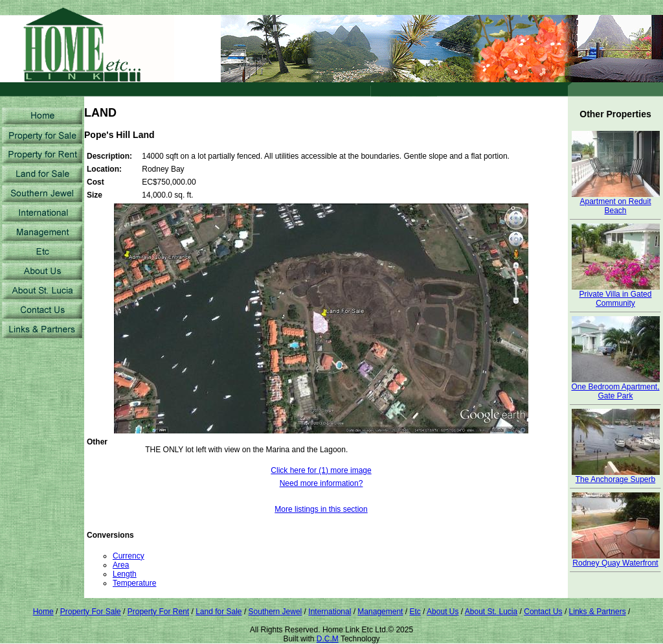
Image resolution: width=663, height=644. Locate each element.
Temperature (134, 583)
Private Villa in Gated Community (616, 295)
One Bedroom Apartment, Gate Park (615, 388)
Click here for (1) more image (321, 470)
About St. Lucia (491, 612)
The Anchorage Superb (616, 476)
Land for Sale (219, 612)
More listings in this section (321, 509)
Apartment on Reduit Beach (616, 202)
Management (380, 612)
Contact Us (543, 612)
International (330, 612)
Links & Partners (598, 612)
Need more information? (321, 483)
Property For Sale (91, 612)
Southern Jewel (275, 612)
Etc (415, 612)
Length (125, 574)
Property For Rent (158, 612)
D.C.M (328, 639)
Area (121, 565)
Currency (129, 556)
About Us (443, 612)
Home (43, 612)
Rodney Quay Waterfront (616, 559)
